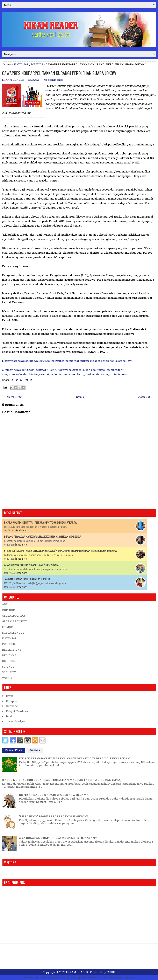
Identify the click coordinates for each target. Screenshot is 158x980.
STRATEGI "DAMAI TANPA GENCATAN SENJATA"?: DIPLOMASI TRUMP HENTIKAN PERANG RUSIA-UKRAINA (60, 551)
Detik (9, 696)
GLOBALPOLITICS (14, 616)
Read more (21, 530)
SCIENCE (8, 667)
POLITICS (37, 64)
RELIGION (9, 661)
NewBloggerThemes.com (82, 977)
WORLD (7, 678)
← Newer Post (13, 397)
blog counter (14, 875)
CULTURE (8, 610)
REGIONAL (9, 655)
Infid (9, 716)
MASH (111, 972)
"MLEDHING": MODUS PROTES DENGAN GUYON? (54, 816)
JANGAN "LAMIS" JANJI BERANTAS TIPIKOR (27, 579)
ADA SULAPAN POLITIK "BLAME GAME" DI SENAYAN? (32, 565)
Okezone (12, 706)
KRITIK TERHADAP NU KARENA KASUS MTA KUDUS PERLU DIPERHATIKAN (74, 758)
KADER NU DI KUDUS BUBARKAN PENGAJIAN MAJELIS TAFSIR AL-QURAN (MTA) (62, 780)
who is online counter (6, 875)
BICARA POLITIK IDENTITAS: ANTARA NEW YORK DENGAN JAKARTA (40, 523)
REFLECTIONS (12, 650)
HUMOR (7, 627)
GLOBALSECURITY (15, 621)
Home (7, 64)
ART (5, 604)
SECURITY (9, 672)
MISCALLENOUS (13, 633)
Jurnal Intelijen (16, 721)
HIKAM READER (77, 972)
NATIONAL (21, 64)
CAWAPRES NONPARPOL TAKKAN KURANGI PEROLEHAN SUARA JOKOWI (60, 73)
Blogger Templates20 (124, 977)
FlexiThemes (40, 977)
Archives (35, 750)
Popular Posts (14, 750)
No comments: (53, 80)
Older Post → (146, 397)
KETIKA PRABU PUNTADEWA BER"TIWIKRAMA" (54, 795)
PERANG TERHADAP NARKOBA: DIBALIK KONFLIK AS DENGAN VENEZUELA (43, 537)
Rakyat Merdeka (17, 711)
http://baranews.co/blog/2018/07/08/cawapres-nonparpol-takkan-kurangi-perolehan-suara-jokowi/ (69, 361)
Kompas (11, 701)
